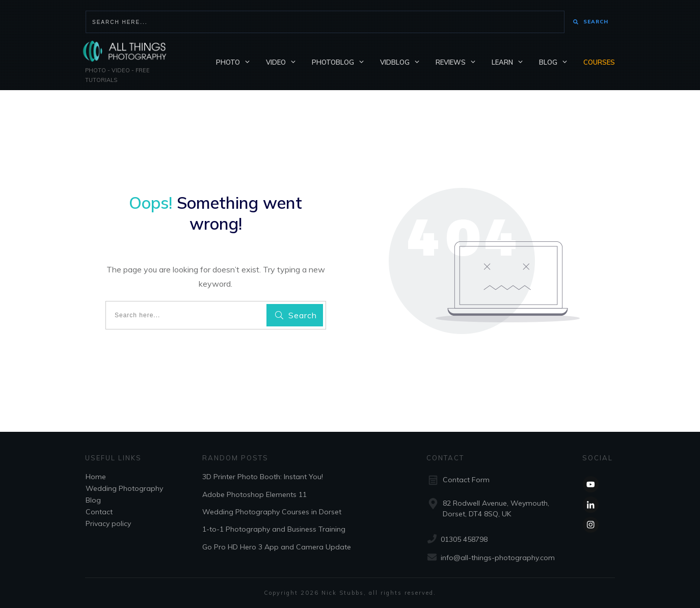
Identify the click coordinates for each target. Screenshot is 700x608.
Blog (93, 500)
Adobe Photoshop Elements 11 (254, 494)
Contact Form (466, 480)
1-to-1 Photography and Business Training (274, 529)
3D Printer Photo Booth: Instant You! (263, 477)
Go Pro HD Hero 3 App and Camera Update (277, 547)
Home (96, 477)
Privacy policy (108, 523)
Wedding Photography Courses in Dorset (272, 512)
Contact (99, 512)
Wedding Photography (124, 488)
